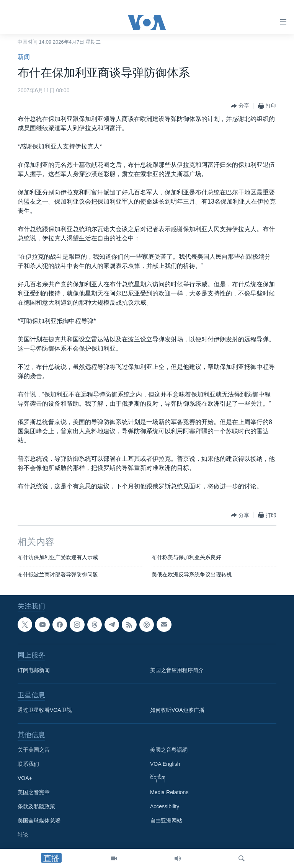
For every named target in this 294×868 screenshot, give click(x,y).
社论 (23, 835)
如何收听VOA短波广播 (177, 710)
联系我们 (28, 764)
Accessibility (165, 807)
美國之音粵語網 (169, 750)
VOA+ (25, 778)
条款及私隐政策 (36, 807)
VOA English (165, 764)
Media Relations (169, 793)
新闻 (24, 57)
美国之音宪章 (34, 793)
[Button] (240, 106)
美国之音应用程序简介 (177, 671)
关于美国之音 (34, 750)
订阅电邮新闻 (34, 671)
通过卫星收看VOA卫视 (45, 710)
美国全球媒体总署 (39, 821)
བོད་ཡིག (158, 778)
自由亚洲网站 (166, 821)
